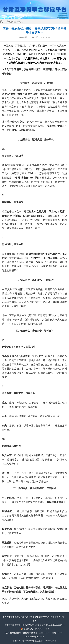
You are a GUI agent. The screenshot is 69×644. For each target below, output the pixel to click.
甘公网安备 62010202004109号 (36, 629)
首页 (2, 22)
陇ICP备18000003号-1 (55, 625)
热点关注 (11, 22)
